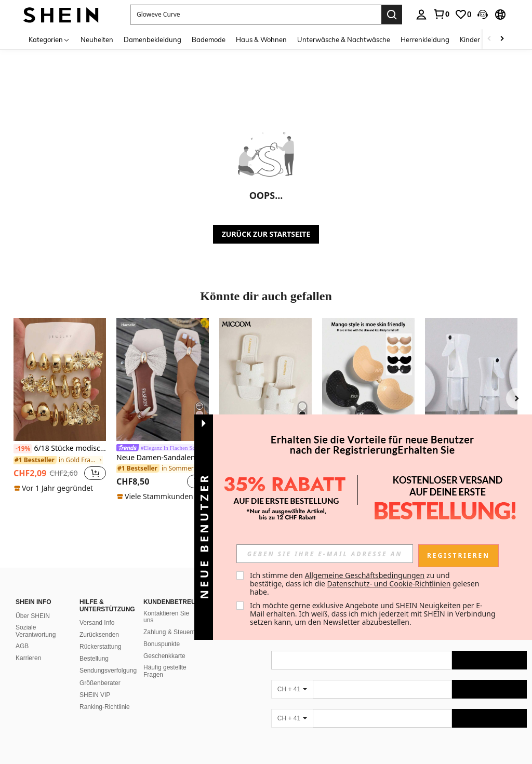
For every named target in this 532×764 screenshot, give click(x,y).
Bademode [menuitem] (209, 39)
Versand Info (97, 610)
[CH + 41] (292, 677)
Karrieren (28, 646)
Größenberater (100, 671)
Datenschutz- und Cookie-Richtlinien (389, 584)
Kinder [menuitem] (470, 39)
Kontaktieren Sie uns (166, 605)
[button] (483, 15)
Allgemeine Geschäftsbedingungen (365, 575)
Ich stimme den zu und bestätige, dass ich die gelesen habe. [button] (365, 584)
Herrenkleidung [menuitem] (425, 39)
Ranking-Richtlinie (105, 694)
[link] (441, 14)
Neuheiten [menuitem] (97, 39)
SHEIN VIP (95, 682)
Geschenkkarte (164, 644)
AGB (22, 634)
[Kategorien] (49, 39)
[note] (55, 488)
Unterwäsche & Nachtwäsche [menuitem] (344, 39)
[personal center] (421, 15)
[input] (325, 554)
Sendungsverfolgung (108, 658)
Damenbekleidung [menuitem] (152, 39)
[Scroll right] (502, 39)
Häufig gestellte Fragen (165, 659)
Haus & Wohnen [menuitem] (261, 39)
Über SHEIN (33, 604)
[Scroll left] (489, 39)
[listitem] (60, 406)
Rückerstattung (101, 634)
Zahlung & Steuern (169, 620)
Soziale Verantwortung (36, 619)
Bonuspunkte (162, 632)
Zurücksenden (99, 622)
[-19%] (23, 449)
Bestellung (94, 646)
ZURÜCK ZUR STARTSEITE (266, 234)
